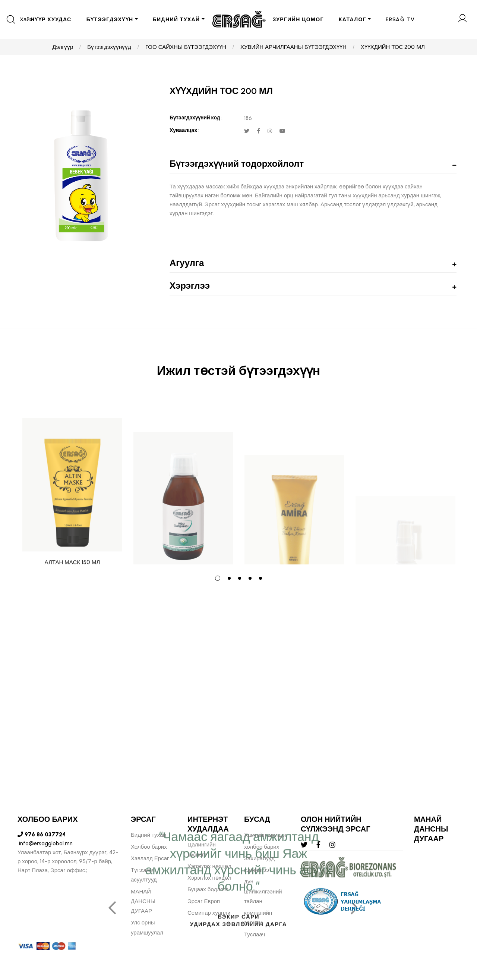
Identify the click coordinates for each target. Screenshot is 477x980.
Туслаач (255, 934)
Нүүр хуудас (51, 20)
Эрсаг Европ (204, 901)
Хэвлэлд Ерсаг (150, 858)
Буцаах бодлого (208, 889)
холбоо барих (262, 847)
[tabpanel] (72, 481)
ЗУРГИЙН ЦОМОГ (298, 20)
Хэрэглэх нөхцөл (209, 866)
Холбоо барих (149, 847)
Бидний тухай (149, 835)
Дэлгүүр (63, 47)
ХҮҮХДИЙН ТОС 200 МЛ (393, 47)
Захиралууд (259, 858)
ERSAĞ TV (400, 20)
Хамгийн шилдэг (265, 835)
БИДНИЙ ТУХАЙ (176, 20)
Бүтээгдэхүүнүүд (109, 47)
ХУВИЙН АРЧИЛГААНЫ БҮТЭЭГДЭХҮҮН (293, 47)
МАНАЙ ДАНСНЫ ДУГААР (143, 901)
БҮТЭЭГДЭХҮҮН (110, 20)
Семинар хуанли (209, 913)
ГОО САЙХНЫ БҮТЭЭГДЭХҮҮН (186, 47)
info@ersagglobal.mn (45, 843)
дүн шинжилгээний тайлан (263, 891)
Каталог (353, 20)
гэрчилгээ (257, 870)
